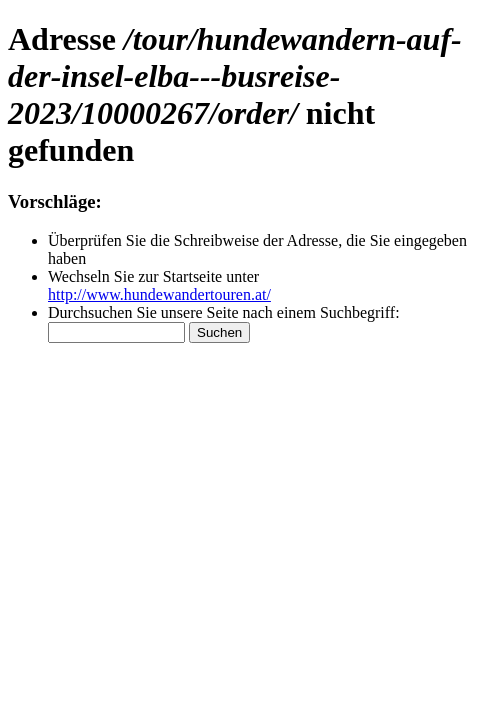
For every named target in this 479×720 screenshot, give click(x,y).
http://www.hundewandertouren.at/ (159, 294)
